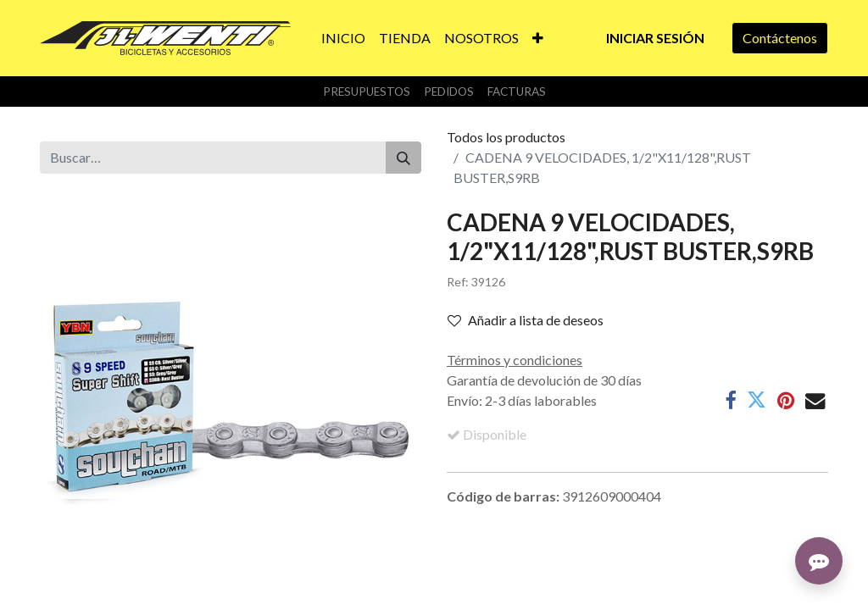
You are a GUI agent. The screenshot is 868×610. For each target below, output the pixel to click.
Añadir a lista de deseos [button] (526, 320)
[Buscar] (403, 158)
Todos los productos (506, 137)
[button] (538, 38)
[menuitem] (343, 38)
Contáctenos (780, 38)
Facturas (517, 91)
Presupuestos (367, 91)
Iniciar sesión (655, 38)
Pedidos (449, 91)
